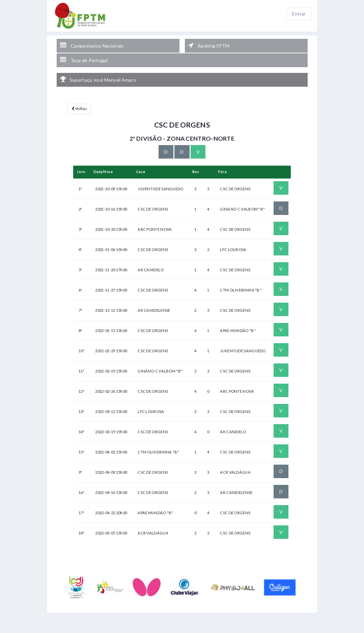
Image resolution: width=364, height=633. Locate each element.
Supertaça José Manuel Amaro (98, 80)
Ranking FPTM (209, 46)
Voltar (79, 108)
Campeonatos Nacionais (92, 46)
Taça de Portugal (84, 60)
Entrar (299, 14)
